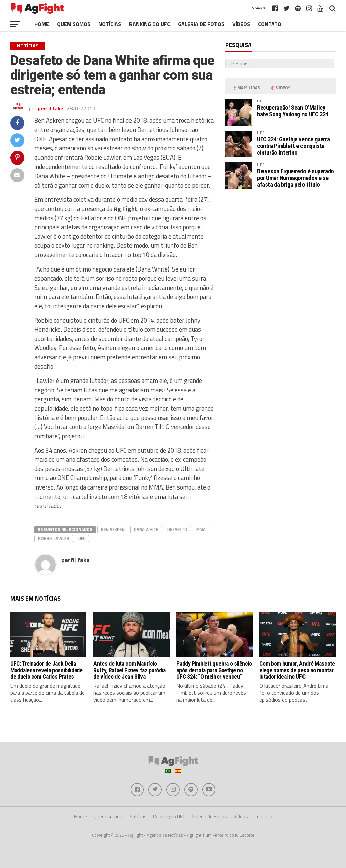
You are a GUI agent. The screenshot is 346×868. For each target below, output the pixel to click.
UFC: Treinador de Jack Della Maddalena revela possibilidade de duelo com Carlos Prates (46, 670)
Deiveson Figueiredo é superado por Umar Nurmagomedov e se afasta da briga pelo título (295, 178)
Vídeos (241, 24)
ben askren (113, 529)
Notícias (110, 24)
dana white (146, 529)
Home (42, 24)
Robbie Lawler (54, 538)
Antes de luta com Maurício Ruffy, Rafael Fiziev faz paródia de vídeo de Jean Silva (129, 670)
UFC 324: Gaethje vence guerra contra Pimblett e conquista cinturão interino (293, 146)
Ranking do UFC (150, 24)
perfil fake (51, 108)
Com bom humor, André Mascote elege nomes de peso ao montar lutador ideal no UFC (297, 670)
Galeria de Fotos (201, 24)
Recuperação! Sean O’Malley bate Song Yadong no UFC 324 (293, 111)
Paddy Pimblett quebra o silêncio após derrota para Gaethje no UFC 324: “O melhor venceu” (214, 670)
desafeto (177, 529)
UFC (82, 538)
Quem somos (74, 24)
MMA (201, 529)
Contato (270, 24)
